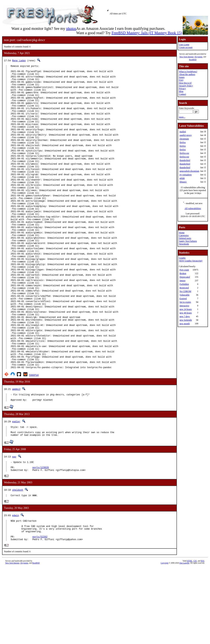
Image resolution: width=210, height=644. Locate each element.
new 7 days (185, 316)
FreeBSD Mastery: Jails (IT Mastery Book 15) (147, 33)
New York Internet (187, 57)
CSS (195, 638)
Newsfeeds (184, 244)
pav (14, 526)
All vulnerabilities (193, 208)
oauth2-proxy (186, 135)
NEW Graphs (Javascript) (191, 261)
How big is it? (185, 83)
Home (182, 233)
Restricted (184, 288)
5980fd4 (34, 440)
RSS (203, 638)
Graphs (182, 258)
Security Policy (186, 86)
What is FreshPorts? (188, 72)
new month (185, 324)
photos (71, 29)
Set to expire (185, 302)
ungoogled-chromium (189, 171)
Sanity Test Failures (188, 241)
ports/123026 (41, 538)
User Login (184, 45)
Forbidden (184, 284)
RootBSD (193, 60)
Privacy (182, 89)
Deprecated (185, 277)
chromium (184, 139)
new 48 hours (186, 313)
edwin (16, 587)
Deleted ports (185, 238)
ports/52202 (40, 613)
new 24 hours (186, 309)
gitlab (182, 178)
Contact (182, 94)
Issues (182, 77)
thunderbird (185, 160)
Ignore (182, 281)
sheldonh (18, 561)
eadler (16, 488)
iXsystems (198, 57)
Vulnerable (185, 295)
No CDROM (185, 291)
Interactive (184, 306)
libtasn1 (183, 182)
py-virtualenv (186, 175)
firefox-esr (184, 153)
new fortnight (186, 320)
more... (182, 117)
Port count (184, 270)
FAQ (181, 80)
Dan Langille (184, 640)
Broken (183, 273)
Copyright (164, 640)
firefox (183, 142)
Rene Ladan (19, 61)
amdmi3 (16, 454)
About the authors (187, 74)
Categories (184, 235)
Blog (181, 91)
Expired (183, 298)
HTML (190, 638)
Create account (186, 47)
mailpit (183, 132)
